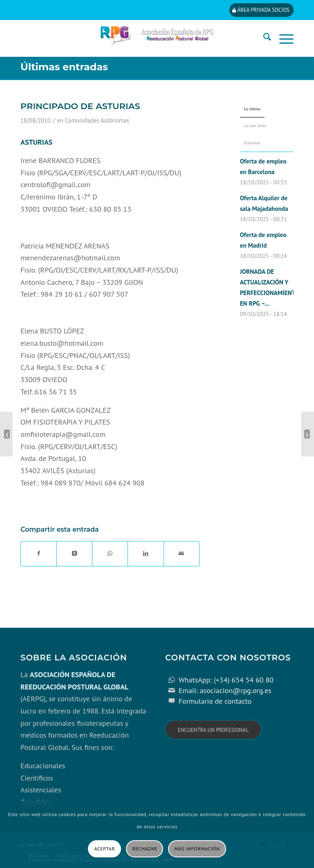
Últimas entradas (64, 67)
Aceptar (104, 849)
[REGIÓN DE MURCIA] (308, 434)
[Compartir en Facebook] (39, 554)
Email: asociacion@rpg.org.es (225, 690)
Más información (197, 849)
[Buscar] (263, 38)
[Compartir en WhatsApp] (110, 554)
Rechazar (145, 849)
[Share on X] (74, 554)
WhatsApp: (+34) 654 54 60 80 (226, 680)
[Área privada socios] (261, 10)
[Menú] (282, 38)
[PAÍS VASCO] (6, 434)
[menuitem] (263, 38)
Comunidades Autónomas (97, 120)
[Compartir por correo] (182, 554)
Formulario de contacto (215, 701)
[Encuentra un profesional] (213, 730)
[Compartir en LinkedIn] (146, 554)
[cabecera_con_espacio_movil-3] (157, 38)
